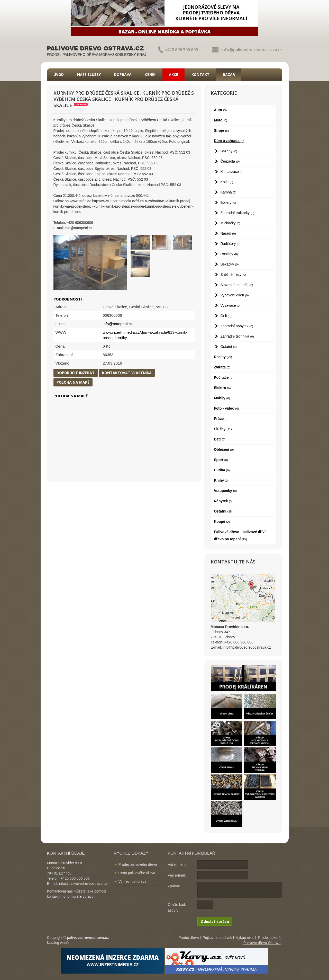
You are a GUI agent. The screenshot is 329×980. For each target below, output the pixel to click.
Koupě (222, 522)
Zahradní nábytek (237, 326)
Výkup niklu (245, 938)
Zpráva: (174, 886)
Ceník (150, 74)
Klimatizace (232, 172)
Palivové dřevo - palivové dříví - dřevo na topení (241, 535)
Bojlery (228, 202)
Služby (223, 429)
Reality (223, 357)
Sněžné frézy (233, 275)
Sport (221, 460)
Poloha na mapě (73, 382)
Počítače (224, 377)
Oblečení (224, 449)
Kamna (228, 192)
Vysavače (230, 305)
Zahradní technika (237, 336)
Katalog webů (58, 943)
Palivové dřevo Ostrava (262, 943)
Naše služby (89, 74)
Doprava (123, 74)
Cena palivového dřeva (137, 873)
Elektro (222, 388)
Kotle (227, 182)
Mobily (222, 398)
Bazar (229, 74)
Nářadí (228, 233)
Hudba (222, 470)
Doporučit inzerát (76, 373)
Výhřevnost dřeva (132, 881)
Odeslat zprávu (215, 921)
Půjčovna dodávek (217, 938)
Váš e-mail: (177, 875)
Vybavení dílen (234, 295)
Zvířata (222, 367)
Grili (226, 316)
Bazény (229, 151)
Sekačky (229, 264)
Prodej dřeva (189, 938)
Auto (220, 110)
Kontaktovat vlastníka (127, 373)
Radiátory (230, 244)
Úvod (59, 74)
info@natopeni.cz (118, 324)
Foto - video (226, 408)
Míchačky (230, 223)
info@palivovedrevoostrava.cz (252, 50)
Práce (221, 419)
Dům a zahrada (229, 141)
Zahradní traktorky (237, 213)
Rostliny (229, 254)
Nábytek (223, 501)
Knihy (221, 480)
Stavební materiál (237, 285)
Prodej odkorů (269, 938)
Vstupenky (225, 491)
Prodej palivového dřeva (138, 864)
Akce (173, 74)
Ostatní (228, 347)
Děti (220, 439)
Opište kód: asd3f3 (177, 907)
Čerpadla (230, 161)
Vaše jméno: (178, 864)
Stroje (222, 130)
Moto (221, 120)
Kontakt (200, 74)
